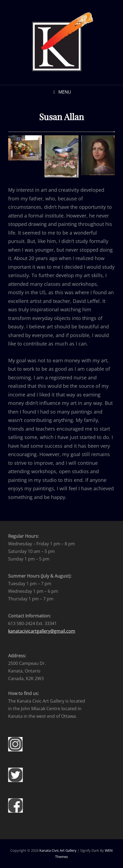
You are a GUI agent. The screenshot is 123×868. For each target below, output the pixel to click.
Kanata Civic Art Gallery (58, 850)
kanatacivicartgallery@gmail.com (42, 631)
